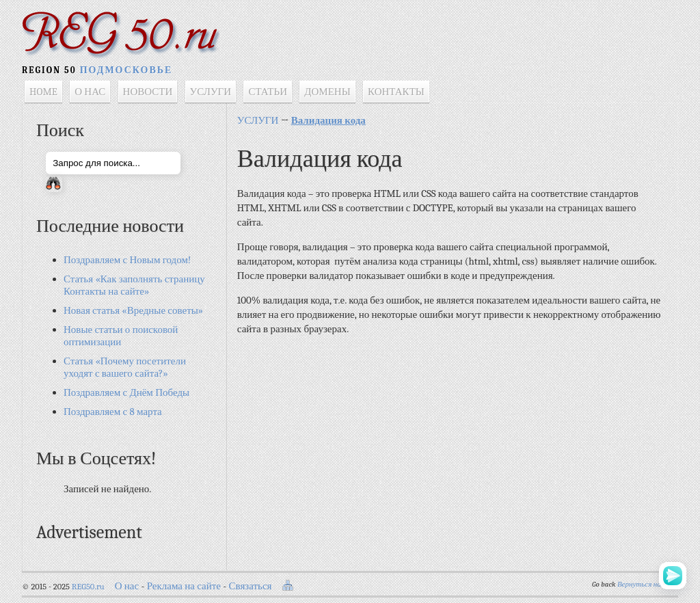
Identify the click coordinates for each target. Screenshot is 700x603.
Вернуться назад (644, 584)
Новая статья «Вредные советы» (133, 310)
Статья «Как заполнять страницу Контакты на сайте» (134, 285)
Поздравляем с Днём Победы (126, 392)
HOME (43, 92)
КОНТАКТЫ (396, 92)
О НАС (90, 92)
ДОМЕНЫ (327, 92)
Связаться (251, 586)
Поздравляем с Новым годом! (127, 260)
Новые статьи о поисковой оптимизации (121, 336)
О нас (127, 586)
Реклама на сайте (184, 586)
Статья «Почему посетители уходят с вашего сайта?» (125, 367)
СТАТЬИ (268, 92)
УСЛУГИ (211, 92)
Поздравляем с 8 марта (113, 412)
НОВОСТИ (148, 92)
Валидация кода (328, 120)
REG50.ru (88, 587)
